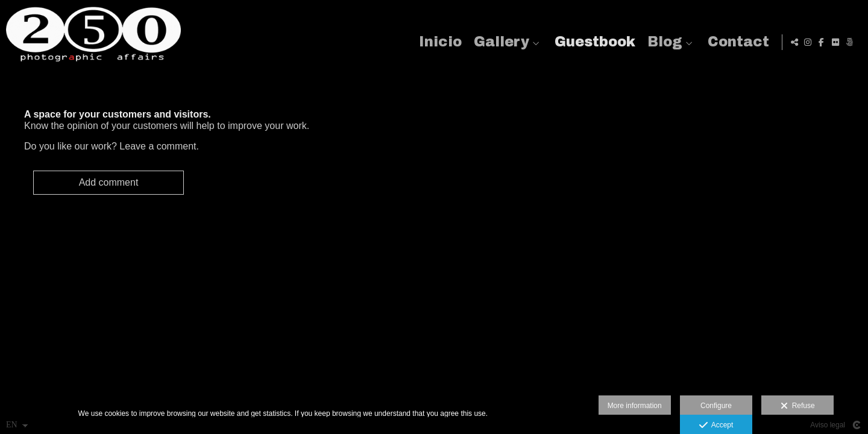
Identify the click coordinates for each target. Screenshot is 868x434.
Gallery (499, 42)
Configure (716, 406)
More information (635, 406)
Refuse (798, 406)
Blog (662, 42)
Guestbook (593, 42)
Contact (736, 42)
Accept (716, 426)
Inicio (438, 42)
